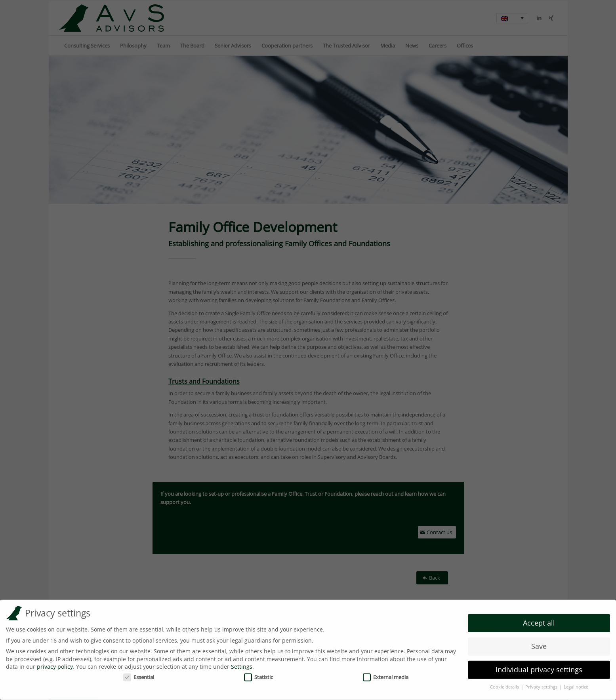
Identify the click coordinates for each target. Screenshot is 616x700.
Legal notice (576, 683)
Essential (139, 673)
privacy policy (55, 663)
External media (386, 673)
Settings (242, 663)
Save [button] (539, 643)
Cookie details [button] (505, 683)
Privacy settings (542, 683)
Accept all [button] (539, 620)
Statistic (258, 673)
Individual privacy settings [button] (539, 666)
